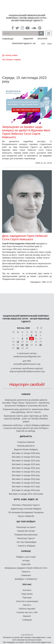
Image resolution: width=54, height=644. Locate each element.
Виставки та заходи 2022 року (26, 468)
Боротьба (26, 564)
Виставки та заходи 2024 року (26, 461)
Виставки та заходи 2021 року (26, 472)
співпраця (8, 39)
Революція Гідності (26, 538)
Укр (43, 44)
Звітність (27, 605)
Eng (50, 44)
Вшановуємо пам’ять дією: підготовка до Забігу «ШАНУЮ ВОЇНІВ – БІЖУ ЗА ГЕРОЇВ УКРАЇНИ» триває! (26, 419)
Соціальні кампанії (26, 442)
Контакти (27, 590)
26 (41, 345)
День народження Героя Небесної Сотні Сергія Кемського (25, 238)
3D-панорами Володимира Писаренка (26, 512)
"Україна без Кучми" (26, 531)
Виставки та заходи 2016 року (26, 490)
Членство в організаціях (27, 601)
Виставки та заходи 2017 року (26, 486)
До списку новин (10, 55)
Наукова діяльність (26, 446)
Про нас (27, 584)
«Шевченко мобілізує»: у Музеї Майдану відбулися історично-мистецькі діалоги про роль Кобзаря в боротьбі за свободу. (26, 428)
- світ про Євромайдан (26, 542)
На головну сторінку (11, 60)
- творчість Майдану (26, 546)
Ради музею (27, 594)
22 (22, 345)
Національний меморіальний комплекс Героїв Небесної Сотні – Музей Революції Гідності (27, 18)
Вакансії (27, 616)
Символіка (26, 575)
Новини (26, 394)
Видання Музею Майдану (26, 449)
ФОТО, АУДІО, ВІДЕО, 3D (26, 499)
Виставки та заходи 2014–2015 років (26, 494)
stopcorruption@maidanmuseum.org (27, 371)
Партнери (27, 598)
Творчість (26, 572)
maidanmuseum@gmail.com (27, 356)
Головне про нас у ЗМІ (27, 612)
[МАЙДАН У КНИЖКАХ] (26, 579)
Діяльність (26, 436)
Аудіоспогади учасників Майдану (26, 509)
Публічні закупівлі (27, 609)
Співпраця (27, 620)
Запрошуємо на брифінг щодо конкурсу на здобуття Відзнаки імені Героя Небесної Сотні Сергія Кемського (26, 132)
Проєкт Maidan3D (26, 516)
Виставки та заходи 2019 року (26, 479)
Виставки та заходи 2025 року (26, 457)
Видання (28, 39)
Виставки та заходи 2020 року (26, 475)
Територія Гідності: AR (24, 44)
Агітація (26, 561)
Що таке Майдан (26, 522)
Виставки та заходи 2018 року (26, 483)
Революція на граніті (26, 527)
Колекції (26, 551)
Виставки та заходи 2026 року (26, 453)
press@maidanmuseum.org (27, 364)
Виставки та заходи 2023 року (26, 464)
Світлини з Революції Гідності (26, 505)
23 (27, 345)
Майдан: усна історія (26, 557)
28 (18, 348)
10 (31, 338)
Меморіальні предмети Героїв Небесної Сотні (26, 568)
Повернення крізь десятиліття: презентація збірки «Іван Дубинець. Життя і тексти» (26, 411)
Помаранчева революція (26, 535)
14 (18, 342)
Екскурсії (42, 39)
